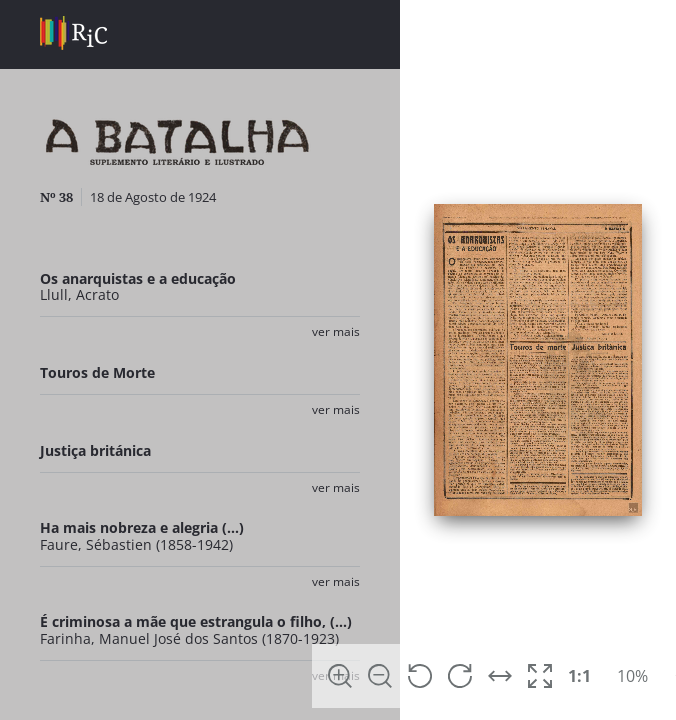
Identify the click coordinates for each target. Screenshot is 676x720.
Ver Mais (336, 331)
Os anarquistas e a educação (138, 278)
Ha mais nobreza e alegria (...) (142, 527)
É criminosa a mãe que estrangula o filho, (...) (196, 621)
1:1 (579, 676)
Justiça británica (95, 450)
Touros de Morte (97, 372)
